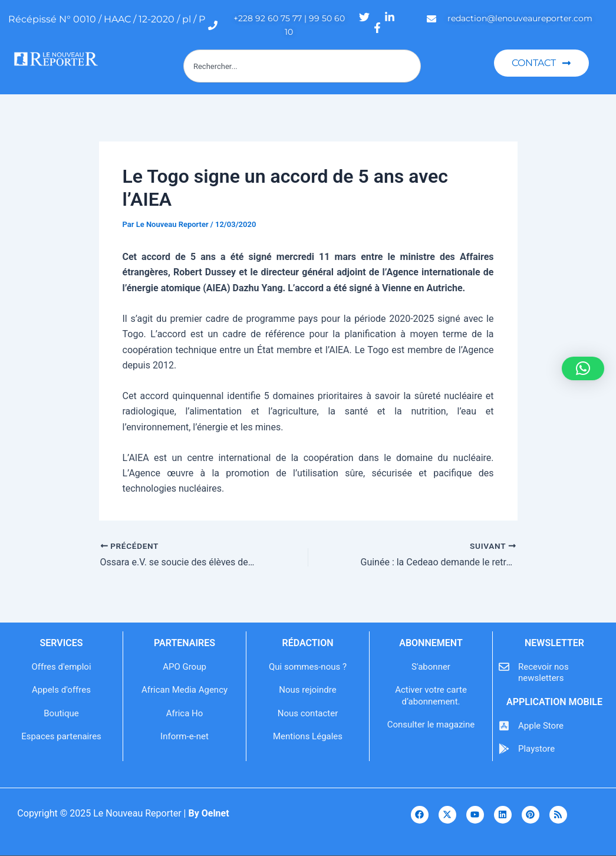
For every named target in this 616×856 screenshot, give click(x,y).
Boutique (61, 713)
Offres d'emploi (61, 667)
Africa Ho (185, 713)
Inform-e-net (185, 736)
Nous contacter (308, 713)
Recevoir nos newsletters (543, 673)
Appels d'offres (61, 690)
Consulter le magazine (431, 725)
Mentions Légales (308, 736)
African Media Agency (185, 690)
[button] (583, 368)
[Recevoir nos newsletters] (504, 667)
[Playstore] (504, 749)
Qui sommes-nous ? (308, 667)
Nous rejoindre (307, 690)
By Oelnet (208, 813)
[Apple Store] (504, 726)
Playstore (536, 749)
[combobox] (302, 66)
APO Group (185, 667)
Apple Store (541, 726)
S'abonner (431, 667)
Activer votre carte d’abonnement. (431, 696)
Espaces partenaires (61, 736)
